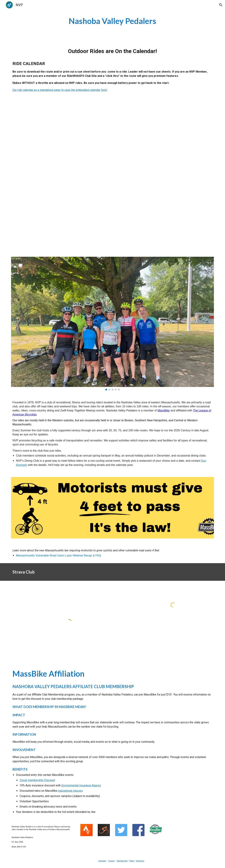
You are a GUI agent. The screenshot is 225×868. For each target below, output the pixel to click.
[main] (112, 21)
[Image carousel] (112, 324)
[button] (221, 5)
